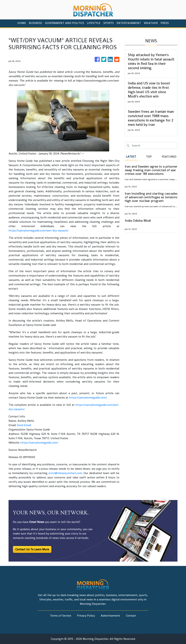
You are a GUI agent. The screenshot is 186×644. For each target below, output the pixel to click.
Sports (109, 23)
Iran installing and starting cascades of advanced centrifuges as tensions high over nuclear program (151, 197)
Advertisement (110, 616)
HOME (22, 23)
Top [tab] (149, 157)
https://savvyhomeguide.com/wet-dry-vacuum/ (39, 230)
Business (35, 23)
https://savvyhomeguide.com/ (88, 398)
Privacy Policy (86, 616)
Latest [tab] (131, 157)
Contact (131, 616)
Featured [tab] (169, 157)
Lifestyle (94, 23)
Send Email (24, 425)
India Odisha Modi (138, 221)
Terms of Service (61, 616)
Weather (151, 23)
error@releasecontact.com (65, 473)
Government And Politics (64, 23)
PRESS (165, 23)
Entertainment (129, 23)
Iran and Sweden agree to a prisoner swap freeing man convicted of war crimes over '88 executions (151, 170)
